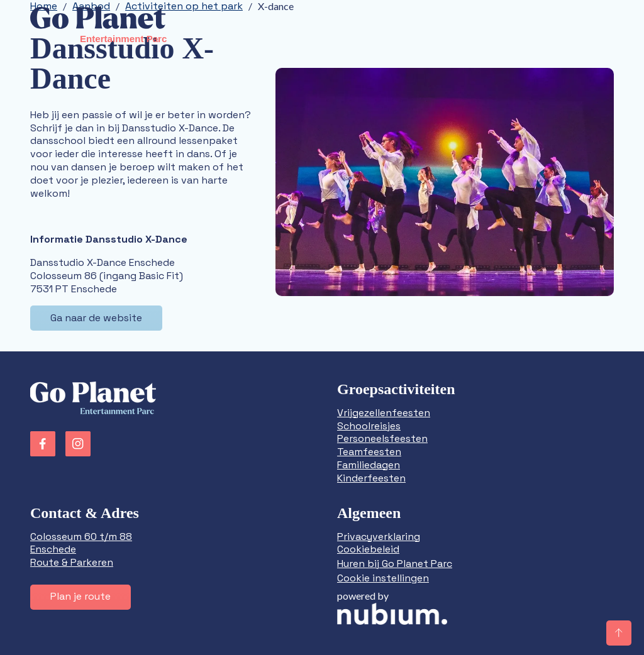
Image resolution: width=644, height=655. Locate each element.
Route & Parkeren (72, 562)
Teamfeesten (369, 452)
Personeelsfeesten (382, 438)
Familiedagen (369, 465)
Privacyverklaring (379, 537)
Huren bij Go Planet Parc (395, 564)
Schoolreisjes (369, 426)
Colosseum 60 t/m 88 (81, 537)
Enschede (53, 549)
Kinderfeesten (371, 478)
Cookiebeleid (368, 549)
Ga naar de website (96, 318)
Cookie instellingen (383, 578)
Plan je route (80, 596)
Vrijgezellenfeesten (384, 413)
